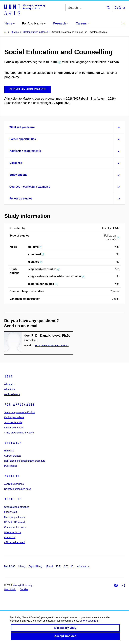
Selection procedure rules (18, 489)
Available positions (14, 484)
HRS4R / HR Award (14, 522)
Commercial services (15, 527)
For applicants (19, 405)
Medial (49, 566)
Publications (11, 466)
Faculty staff (10, 512)
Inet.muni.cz (83, 566)
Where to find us (13, 532)
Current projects (13, 456)
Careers (12, 476)
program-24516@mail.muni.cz (52, 345)
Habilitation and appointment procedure (25, 461)
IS (72, 566)
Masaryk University (22, 585)
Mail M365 (10, 566)
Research (13, 443)
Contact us (10, 537)
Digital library (36, 566)
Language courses (14, 428)
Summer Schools (13, 422)
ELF (58, 566)
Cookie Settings (90, 624)
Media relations (12, 394)
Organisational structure (17, 507)
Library (22, 566)
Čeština (120, 8)
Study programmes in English (20, 412)
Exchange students (14, 417)
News (9, 376)
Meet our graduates (14, 517)
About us (13, 499)
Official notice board (15, 542)
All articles (10, 389)
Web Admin (10, 589)
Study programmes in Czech (19, 433)
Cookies (24, 589)
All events (9, 384)
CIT (66, 566)
